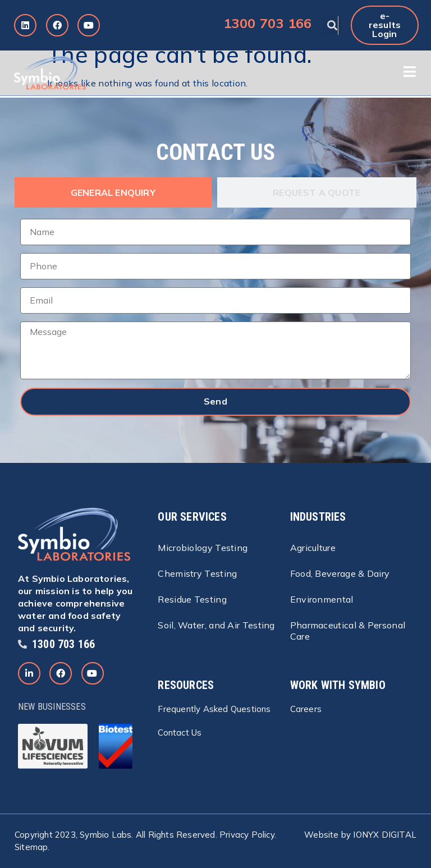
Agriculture (313, 548)
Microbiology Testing (203, 548)
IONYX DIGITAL (385, 835)
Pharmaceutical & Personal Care (348, 631)
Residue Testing (192, 599)
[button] (333, 26)
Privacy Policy (247, 835)
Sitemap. (32, 847)
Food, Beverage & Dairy (340, 573)
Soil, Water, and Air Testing (216, 625)
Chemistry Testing (197, 573)
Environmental (322, 599)
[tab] (113, 192)
